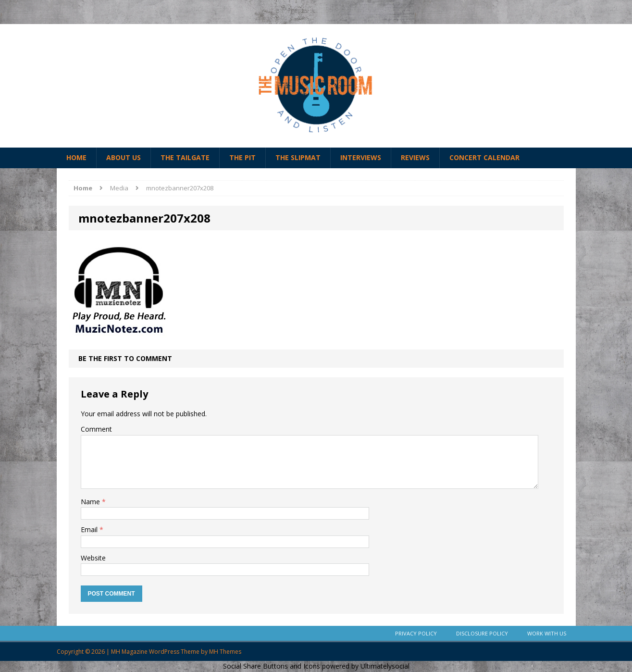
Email (90, 529)
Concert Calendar (484, 157)
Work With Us (547, 633)
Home (76, 157)
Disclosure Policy (482, 633)
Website (93, 558)
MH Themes (225, 652)
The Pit (242, 157)
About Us (124, 157)
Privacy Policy (416, 633)
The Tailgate (185, 157)
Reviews (415, 157)
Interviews (361, 157)
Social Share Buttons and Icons (272, 666)
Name (91, 502)
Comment (96, 429)
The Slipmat (298, 157)
